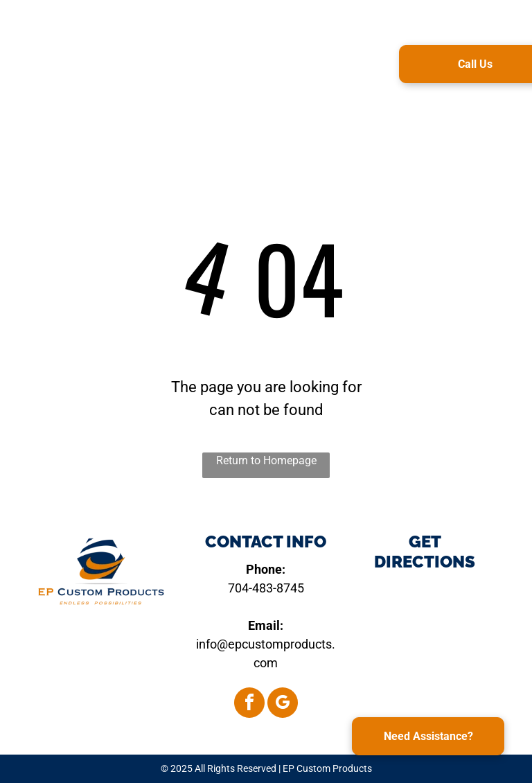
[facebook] (249, 704)
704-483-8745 (266, 588)
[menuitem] (237, 62)
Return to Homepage (266, 460)
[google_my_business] (283, 704)
